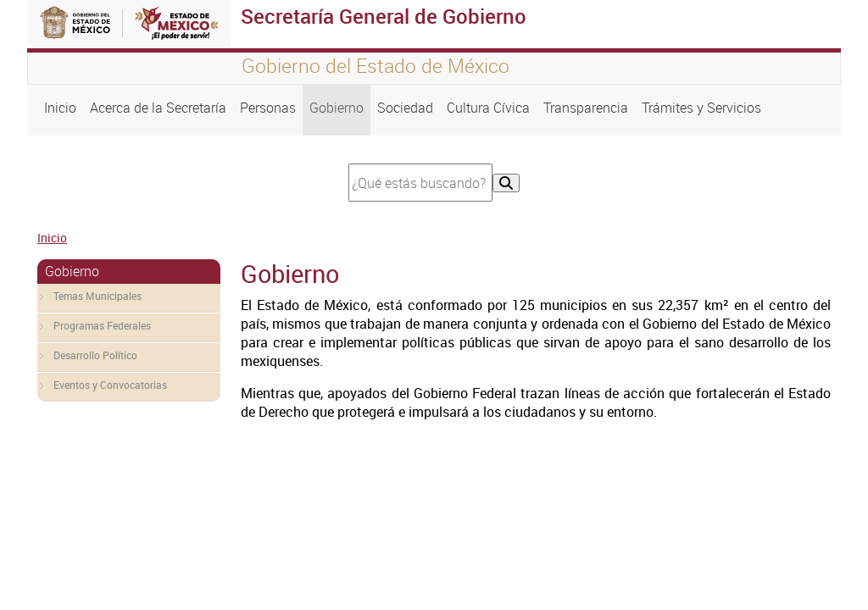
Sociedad (405, 108)
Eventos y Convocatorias (110, 385)
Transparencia (586, 108)
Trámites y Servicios (701, 108)
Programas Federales (102, 325)
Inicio (60, 108)
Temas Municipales (97, 296)
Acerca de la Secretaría (158, 108)
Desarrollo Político (95, 355)
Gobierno (337, 108)
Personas (268, 108)
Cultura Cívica (488, 108)
